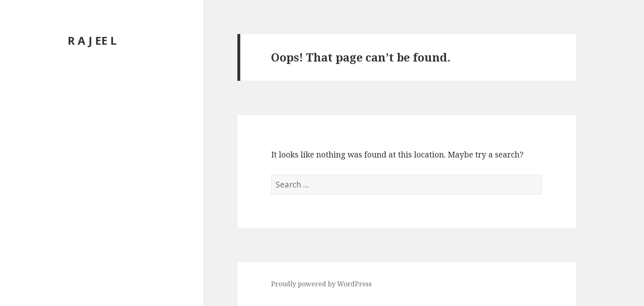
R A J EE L (92, 40)
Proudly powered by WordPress (321, 284)
